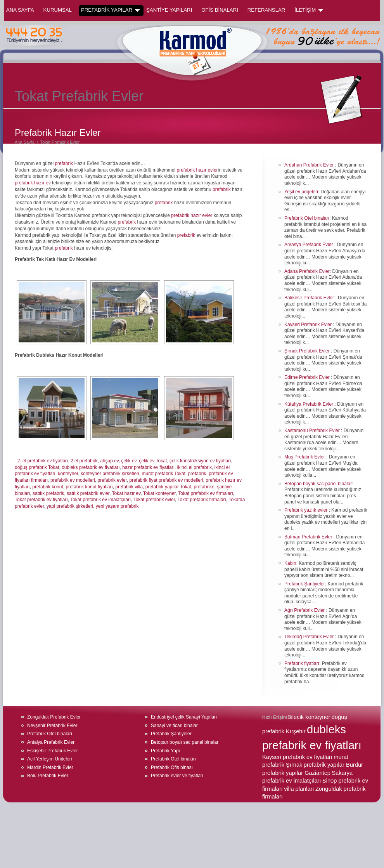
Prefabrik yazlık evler (307, 510)
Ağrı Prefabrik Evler (305, 610)
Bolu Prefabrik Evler (48, 776)
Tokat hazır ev (126, 493)
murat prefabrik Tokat (164, 474)
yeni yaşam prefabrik (117, 506)
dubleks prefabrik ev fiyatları (91, 467)
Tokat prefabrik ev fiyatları (41, 500)
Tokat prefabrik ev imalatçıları (100, 500)
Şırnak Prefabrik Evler (308, 351)
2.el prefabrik (84, 461)
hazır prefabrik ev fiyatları (148, 467)
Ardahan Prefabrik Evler (310, 165)
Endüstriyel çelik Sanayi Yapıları (184, 717)
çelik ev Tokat (153, 461)
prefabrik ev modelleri (73, 480)
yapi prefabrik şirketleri (70, 506)
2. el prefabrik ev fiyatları (43, 461)
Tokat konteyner (159, 493)
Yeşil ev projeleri (301, 192)
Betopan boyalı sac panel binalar (318, 484)
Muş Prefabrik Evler (305, 457)
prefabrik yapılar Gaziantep (296, 773)
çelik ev (129, 461)
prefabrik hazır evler (197, 170)
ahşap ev (109, 461)
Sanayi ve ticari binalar (174, 726)
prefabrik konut (48, 487)
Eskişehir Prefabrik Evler (53, 751)
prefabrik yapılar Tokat (168, 487)
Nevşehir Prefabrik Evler (52, 726)
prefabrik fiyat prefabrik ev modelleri (166, 480)
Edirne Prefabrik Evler (308, 377)
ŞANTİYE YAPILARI (169, 10)
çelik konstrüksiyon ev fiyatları (200, 461)
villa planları (299, 789)
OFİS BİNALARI (220, 10)
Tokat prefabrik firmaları (202, 500)
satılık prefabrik (48, 493)
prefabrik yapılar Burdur (333, 765)
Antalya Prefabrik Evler (51, 742)
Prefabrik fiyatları (302, 663)
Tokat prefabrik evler (154, 500)
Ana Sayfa (20, 10)
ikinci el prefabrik (195, 467)
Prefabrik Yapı (165, 751)
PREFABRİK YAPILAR (110, 10)
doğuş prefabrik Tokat (37, 467)
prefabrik (64, 163)
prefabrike (204, 487)
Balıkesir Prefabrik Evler (310, 298)
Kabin (290, 563)
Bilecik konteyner (309, 717)
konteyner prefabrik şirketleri (110, 474)
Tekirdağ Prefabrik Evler (310, 637)
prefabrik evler (112, 480)
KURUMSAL (58, 10)
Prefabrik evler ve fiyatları (177, 776)
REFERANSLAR (266, 10)
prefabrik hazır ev (33, 183)
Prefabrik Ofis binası (172, 767)
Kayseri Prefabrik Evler (309, 325)
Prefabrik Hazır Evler (58, 133)
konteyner (68, 474)
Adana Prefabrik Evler (307, 271)
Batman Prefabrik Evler (309, 537)
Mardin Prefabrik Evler (50, 767)
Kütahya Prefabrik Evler (309, 404)
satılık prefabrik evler (88, 493)
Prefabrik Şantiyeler (305, 584)
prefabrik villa (129, 487)
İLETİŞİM (309, 10)
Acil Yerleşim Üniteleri (49, 759)
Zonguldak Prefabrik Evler (54, 717)
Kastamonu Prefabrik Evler (313, 431)
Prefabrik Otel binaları (307, 218)
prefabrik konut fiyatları (89, 487)
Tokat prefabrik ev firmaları (205, 493)
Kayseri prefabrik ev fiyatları (297, 757)
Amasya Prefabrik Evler (309, 245)
